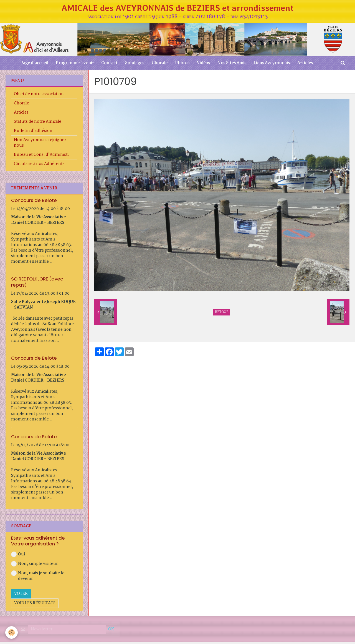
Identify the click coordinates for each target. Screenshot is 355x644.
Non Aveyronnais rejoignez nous (40, 145)
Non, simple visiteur (34, 565)
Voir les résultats (35, 605)
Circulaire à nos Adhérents (39, 166)
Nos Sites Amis (234, 65)
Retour (222, 314)
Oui (18, 556)
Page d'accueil (30, 65)
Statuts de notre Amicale (38, 124)
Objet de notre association (39, 96)
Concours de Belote (34, 202)
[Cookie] (12, 632)
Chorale (159, 65)
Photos (183, 65)
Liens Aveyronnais (275, 65)
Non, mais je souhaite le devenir (38, 578)
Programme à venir (72, 65)
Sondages (134, 65)
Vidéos (205, 65)
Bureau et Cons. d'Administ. (41, 157)
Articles (309, 65)
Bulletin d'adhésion (33, 133)
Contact (107, 65)
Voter (21, 595)
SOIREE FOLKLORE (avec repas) (37, 284)
